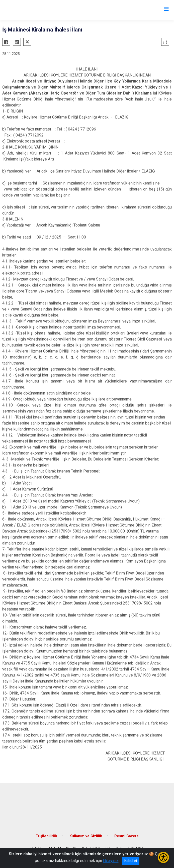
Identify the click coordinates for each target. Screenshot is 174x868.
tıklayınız (111, 861)
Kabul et (131, 861)
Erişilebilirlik (46, 836)
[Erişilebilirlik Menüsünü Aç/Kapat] (163, 857)
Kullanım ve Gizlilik (86, 836)
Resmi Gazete (126, 836)
